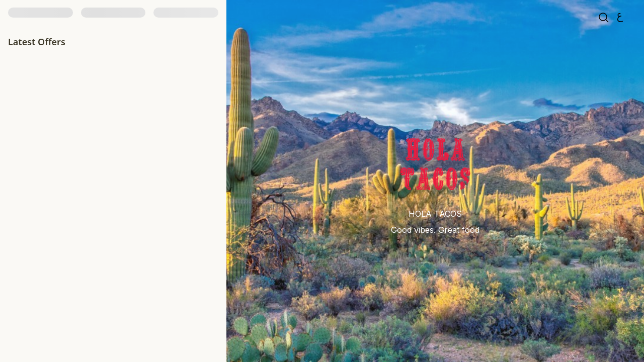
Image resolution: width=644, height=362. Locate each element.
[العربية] (620, 19)
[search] (604, 19)
